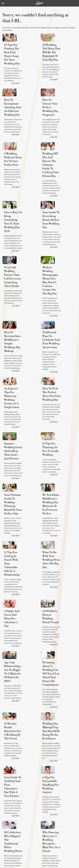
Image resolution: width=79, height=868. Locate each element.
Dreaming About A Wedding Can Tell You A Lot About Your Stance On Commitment (58, 643)
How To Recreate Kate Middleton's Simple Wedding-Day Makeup (18, 330)
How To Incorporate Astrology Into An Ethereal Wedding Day (19, 114)
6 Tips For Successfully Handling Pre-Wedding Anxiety (57, 747)
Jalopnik (20, 850)
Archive (36, 836)
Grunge (43, 850)
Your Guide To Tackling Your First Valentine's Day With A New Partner (20, 747)
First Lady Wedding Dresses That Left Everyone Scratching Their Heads (18, 277)
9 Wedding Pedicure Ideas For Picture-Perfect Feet (20, 165)
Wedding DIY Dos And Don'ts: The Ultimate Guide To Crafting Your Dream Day (57, 167)
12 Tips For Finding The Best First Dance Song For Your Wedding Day (20, 59)
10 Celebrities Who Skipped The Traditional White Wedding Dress (20, 798)
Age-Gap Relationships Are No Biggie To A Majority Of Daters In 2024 (19, 643)
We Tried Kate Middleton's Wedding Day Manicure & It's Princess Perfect (56, 485)
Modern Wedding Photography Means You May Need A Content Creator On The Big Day (58, 277)
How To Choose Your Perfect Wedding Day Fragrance (56, 114)
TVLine (28, 850)
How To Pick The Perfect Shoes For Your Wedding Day (58, 381)
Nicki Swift (27, 852)
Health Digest (52, 850)
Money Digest (63, 850)
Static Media (29, 840)
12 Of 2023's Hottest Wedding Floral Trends (57, 592)
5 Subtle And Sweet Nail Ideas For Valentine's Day (20, 592)
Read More (31, 83)
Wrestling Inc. (52, 852)
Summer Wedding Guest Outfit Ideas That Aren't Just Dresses (20, 432)
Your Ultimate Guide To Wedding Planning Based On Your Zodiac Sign (20, 484)
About (26, 836)
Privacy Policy (49, 836)
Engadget (12, 850)
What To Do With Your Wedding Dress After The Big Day (58, 539)
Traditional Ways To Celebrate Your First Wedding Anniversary (56, 330)
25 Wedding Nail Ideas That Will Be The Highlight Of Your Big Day (57, 61)
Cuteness (35, 850)
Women (42, 852)
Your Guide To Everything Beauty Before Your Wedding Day (56, 222)
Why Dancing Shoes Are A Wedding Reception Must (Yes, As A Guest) (58, 798)
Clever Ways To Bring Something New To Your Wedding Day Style (20, 220)
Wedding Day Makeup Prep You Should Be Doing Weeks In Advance (58, 696)
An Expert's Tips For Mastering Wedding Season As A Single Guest (20, 381)
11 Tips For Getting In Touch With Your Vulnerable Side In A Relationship (18, 540)
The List (35, 852)
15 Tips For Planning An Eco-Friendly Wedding (58, 431)
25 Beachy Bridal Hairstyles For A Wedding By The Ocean (20, 696)
